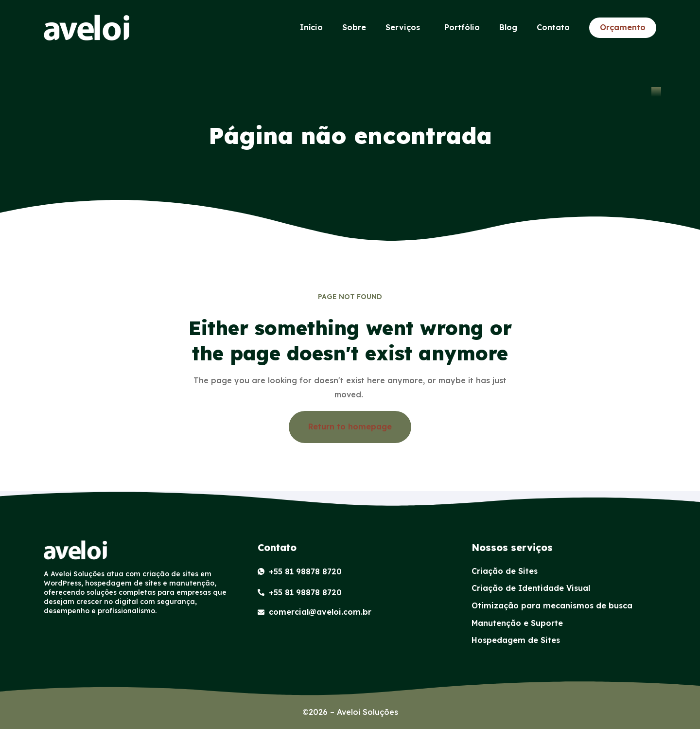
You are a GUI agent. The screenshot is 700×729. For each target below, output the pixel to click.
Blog (508, 27)
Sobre (354, 27)
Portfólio (462, 27)
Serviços (405, 27)
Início (311, 27)
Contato (553, 27)
